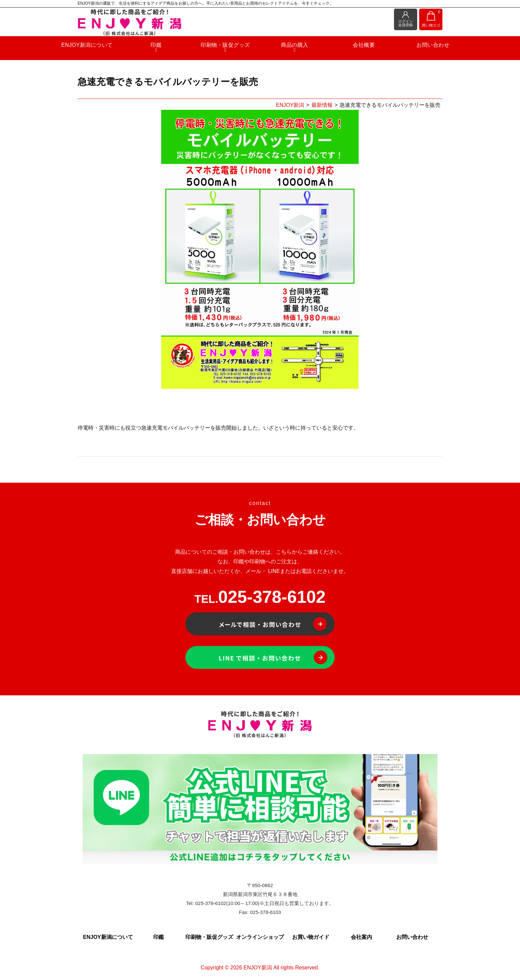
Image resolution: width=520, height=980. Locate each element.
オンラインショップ (260, 937)
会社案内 (361, 937)
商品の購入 (290, 50)
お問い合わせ (412, 47)
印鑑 (169, 50)
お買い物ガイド (311, 937)
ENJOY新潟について (108, 47)
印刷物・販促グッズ (230, 50)
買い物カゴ (432, 18)
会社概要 (351, 47)
